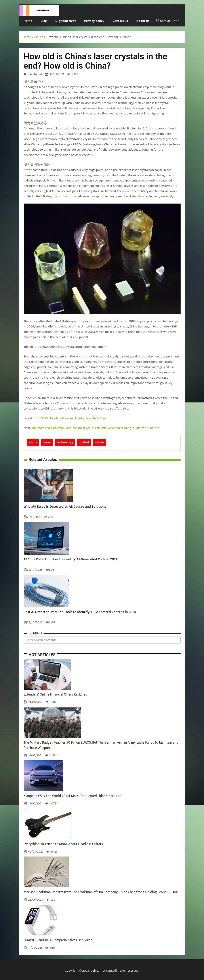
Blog (44, 21)
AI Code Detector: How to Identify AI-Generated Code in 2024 (71, 559)
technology (65, 442)
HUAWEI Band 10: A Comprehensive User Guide (58, 940)
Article (39, 37)
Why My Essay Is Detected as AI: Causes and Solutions (65, 507)
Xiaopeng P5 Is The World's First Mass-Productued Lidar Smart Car (72, 796)
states (100, 442)
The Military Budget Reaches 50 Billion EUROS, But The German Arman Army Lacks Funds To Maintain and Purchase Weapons (101, 745)
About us (143, 21)
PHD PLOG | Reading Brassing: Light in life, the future (70, 418)
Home (28, 21)
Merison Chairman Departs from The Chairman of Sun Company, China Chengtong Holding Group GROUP (101, 892)
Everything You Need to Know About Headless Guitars (63, 844)
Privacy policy (94, 21)
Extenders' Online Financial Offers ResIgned (55, 695)
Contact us (120, 21)
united (84, 442)
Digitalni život (66, 21)
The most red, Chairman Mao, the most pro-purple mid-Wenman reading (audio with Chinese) (96, 428)
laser (47, 442)
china (33, 442)
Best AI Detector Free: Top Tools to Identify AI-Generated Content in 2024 (80, 612)
